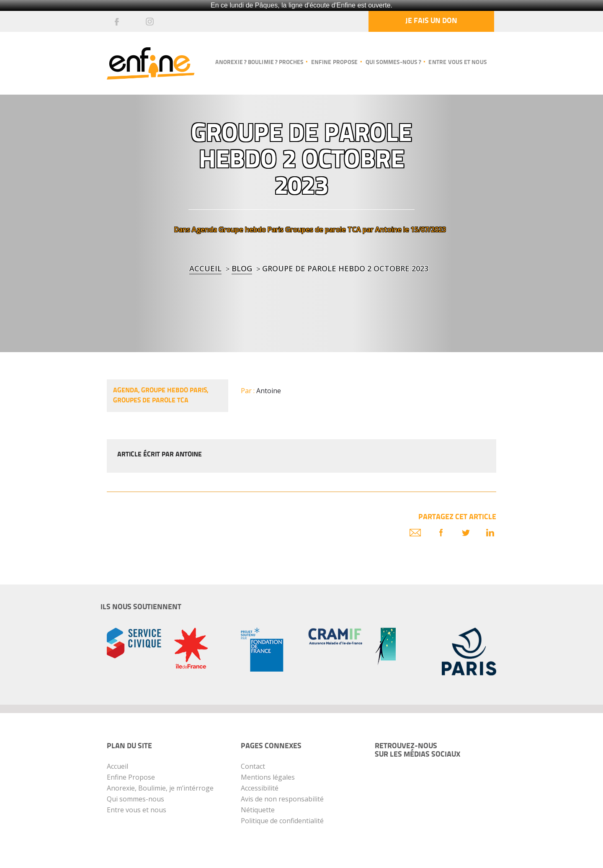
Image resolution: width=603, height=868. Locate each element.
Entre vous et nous (457, 63)
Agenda (204, 229)
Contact (253, 766)
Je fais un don (431, 21)
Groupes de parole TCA (323, 229)
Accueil (205, 268)
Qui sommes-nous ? (393, 63)
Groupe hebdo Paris (251, 229)
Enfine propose (335, 63)
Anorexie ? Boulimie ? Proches (259, 63)
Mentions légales (268, 777)
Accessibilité (260, 788)
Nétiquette (258, 810)
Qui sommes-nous (135, 799)
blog (242, 268)
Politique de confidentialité (282, 821)
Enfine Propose (131, 777)
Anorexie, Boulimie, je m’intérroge (160, 788)
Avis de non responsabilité (282, 799)
